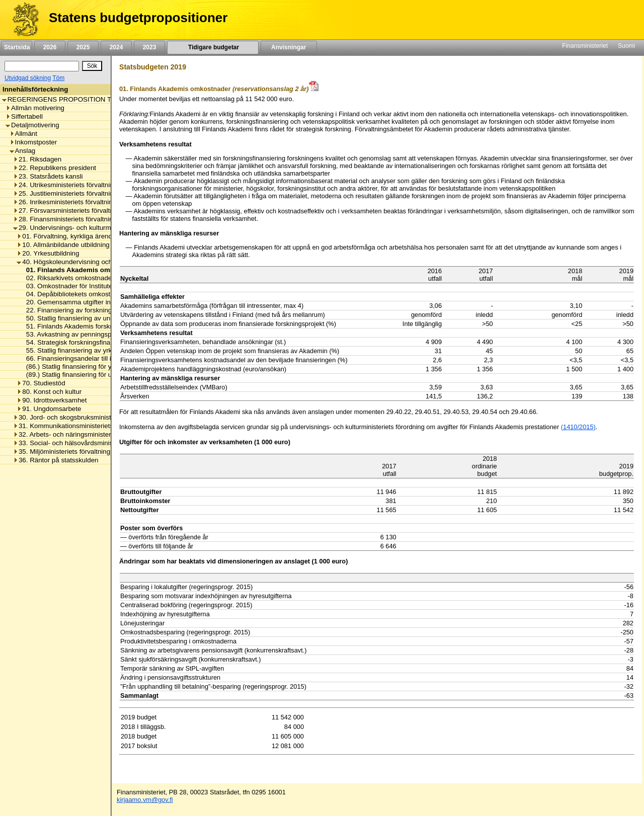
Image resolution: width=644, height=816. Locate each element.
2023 (149, 47)
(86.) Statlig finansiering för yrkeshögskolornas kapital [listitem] (103, 366)
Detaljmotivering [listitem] (32, 125)
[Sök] (42, 66)
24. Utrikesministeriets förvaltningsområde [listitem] (78, 185)
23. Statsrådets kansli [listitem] (48, 176)
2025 (83, 47)
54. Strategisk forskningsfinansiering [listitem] (77, 342)
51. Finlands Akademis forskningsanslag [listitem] (83, 326)
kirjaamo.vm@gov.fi (145, 800)
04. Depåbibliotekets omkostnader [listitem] (74, 294)
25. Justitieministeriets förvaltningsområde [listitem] (78, 193)
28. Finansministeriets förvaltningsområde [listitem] (78, 219)
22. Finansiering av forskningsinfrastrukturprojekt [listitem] (96, 310)
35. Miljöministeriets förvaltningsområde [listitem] (75, 452)
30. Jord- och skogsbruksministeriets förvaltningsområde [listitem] (100, 417)
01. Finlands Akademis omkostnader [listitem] (82, 270)
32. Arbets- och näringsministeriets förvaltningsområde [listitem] (97, 434)
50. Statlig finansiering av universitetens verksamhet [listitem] (101, 318)
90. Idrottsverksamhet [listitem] (52, 400)
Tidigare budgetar (213, 47)
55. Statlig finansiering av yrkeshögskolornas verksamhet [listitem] (108, 350)
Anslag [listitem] (23, 151)
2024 (116, 47)
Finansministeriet (585, 46)
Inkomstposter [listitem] (33, 142)
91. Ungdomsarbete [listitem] (49, 409)
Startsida (17, 47)
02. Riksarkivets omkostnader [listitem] (67, 278)
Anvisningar (289, 47)
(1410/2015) (578, 427)
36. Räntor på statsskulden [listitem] (56, 460)
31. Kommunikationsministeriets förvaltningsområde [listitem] (93, 426)
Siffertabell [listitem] (24, 116)
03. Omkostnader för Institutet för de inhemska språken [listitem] (105, 286)
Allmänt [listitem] (23, 134)
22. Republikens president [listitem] (55, 168)
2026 (50, 47)
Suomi (626, 46)
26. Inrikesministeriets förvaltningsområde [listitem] (78, 202)
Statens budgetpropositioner (138, 18)
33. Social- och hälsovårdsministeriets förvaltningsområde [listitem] (102, 443)
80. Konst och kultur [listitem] (49, 392)
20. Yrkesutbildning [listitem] (48, 253)
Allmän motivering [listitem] (35, 108)
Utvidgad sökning (28, 78)
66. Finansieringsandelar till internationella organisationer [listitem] (108, 358)
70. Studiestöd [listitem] (41, 383)
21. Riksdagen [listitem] (37, 159)
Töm (58, 78)
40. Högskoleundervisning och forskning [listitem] (79, 262)
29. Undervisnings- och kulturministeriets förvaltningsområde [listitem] (106, 228)
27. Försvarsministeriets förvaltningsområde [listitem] (81, 211)
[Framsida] (22, 20)
